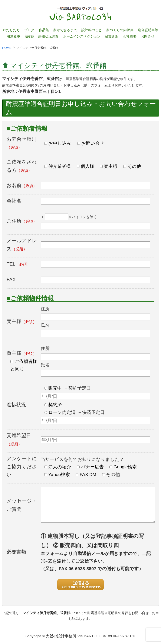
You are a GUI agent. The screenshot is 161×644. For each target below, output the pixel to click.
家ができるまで (65, 30)
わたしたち (11, 30)
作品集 (44, 30)
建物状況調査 (48, 36)
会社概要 (130, 36)
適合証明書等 (148, 30)
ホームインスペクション (82, 36)
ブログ (29, 30)
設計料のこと (92, 30)
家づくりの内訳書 (120, 30)
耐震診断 (112, 36)
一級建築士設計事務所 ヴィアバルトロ (80, 14)
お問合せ (148, 36)
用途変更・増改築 (20, 36)
